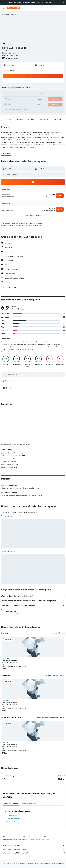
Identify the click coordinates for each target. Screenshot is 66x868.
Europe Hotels (22, 829)
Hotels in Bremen (11, 787)
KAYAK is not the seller (34, 811)
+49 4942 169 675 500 (10, 55)
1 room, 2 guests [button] (10, 71)
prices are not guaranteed (42, 805)
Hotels (13, 829)
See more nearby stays (57, 599)
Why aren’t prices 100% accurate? (34, 818)
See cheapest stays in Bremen (55, 641)
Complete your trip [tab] (11, 769)
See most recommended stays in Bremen (51, 683)
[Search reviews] (35, 375)
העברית (51, 2)
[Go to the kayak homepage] (14, 8)
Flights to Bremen (11, 781)
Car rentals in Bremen (13, 784)
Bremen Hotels (45, 829)
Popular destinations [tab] (29, 769)
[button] (64, 2)
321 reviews (15, 58)
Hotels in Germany (34, 829)
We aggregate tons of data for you (34, 815)
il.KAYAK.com (5, 829)
